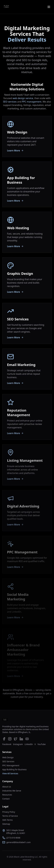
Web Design (8, 757)
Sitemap (6, 824)
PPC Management (11, 765)
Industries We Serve (12, 791)
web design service (23, 98)
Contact (6, 799)
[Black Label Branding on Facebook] (4, 739)
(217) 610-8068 (13, 838)
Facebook (7, 744)
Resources (7, 795)
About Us (7, 787)
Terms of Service (10, 816)
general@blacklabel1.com (19, 842)
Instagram (18, 744)
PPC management (32, 102)
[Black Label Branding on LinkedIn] (21, 739)
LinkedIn (29, 744)
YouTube (42, 744)
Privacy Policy (9, 812)
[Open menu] (49, 7)
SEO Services (8, 761)
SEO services (10, 102)
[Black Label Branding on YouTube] (27, 739)
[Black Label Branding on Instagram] (10, 739)
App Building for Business (14, 769)
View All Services (10, 773)
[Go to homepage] (5, 720)
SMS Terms (7, 820)
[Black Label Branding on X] (16, 739)
